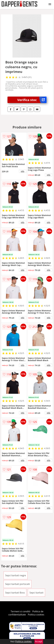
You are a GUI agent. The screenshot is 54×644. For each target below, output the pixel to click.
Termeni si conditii (21, 611)
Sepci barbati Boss (15, 593)
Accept (39, 641)
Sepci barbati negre (16, 575)
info (23, 171)
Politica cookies (36, 615)
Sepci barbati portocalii (17, 584)
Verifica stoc (32, 100)
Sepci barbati (36, 593)
